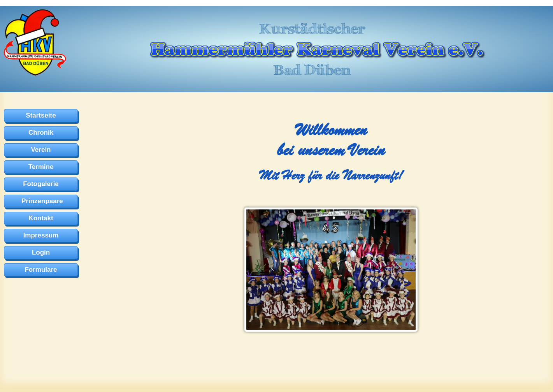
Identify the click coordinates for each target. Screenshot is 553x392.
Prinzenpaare (42, 201)
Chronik (41, 133)
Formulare (41, 270)
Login (41, 252)
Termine (41, 167)
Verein (41, 150)
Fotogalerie (41, 184)
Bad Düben (312, 70)
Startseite (41, 115)
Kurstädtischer (312, 28)
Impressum (41, 235)
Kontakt (41, 218)
